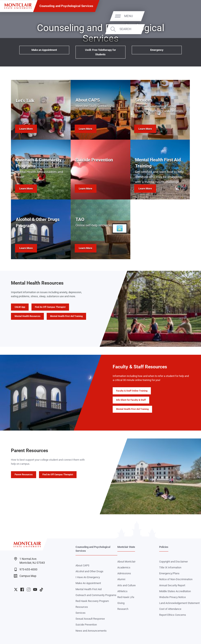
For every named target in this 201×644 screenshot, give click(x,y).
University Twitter (16, 590)
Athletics (122, 591)
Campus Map (25, 576)
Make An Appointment (88, 583)
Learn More (26, 129)
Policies (164, 547)
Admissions (124, 573)
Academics (124, 567)
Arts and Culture (126, 585)
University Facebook (22, 590)
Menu (189, 16)
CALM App (20, 307)
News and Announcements (91, 631)
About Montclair (126, 562)
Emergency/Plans (169, 573)
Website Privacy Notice (172, 597)
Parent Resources (24, 475)
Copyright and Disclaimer (173, 562)
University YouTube (35, 590)
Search (186, 29)
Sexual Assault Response (90, 619)
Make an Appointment (44, 50)
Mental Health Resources (28, 316)
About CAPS (82, 565)
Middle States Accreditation (175, 591)
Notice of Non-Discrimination (176, 579)
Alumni (121, 579)
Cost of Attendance (170, 609)
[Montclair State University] (18, 6)
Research (123, 609)
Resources (82, 607)
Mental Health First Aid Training (66, 316)
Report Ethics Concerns (173, 615)
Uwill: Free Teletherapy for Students (100, 52)
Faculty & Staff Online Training (132, 391)
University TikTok (41, 590)
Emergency (157, 50)
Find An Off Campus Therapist (50, 307)
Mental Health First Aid (89, 589)
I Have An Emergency (88, 577)
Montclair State (126, 547)
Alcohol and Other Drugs (89, 571)
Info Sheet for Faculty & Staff (131, 400)
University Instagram (29, 590)
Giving (121, 603)
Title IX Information (170, 567)
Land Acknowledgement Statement (179, 603)
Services (81, 613)
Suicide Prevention (86, 625)
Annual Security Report (172, 585)
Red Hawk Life (126, 597)
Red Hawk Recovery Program (92, 601)
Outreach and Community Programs (96, 595)
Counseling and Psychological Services (66, 6)
